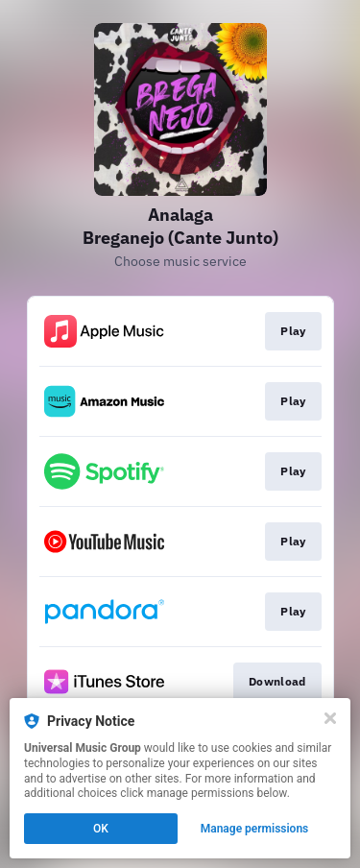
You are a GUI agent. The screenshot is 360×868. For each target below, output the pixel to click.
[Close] (330, 718)
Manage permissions (255, 829)
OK (101, 829)
